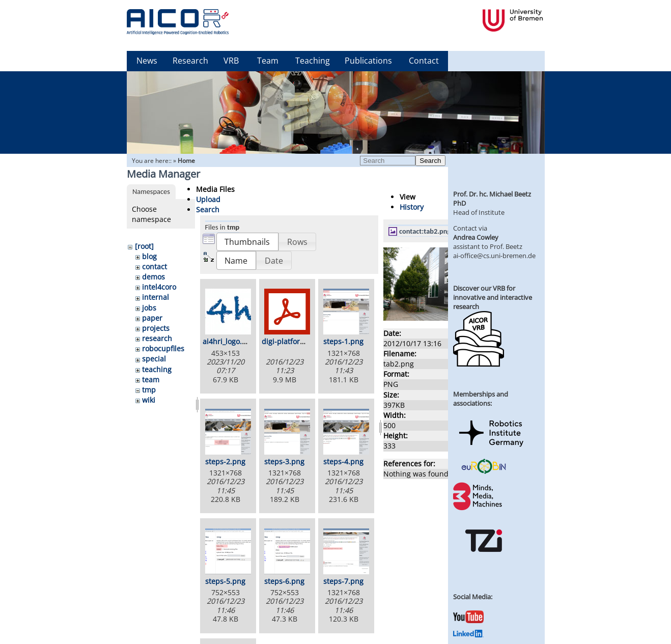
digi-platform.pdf (291, 341)
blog (149, 256)
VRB (231, 61)
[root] (144, 246)
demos (153, 277)
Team (268, 61)
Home (186, 161)
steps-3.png (284, 461)
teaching (157, 369)
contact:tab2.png (425, 231)
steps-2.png (225, 461)
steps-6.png (284, 581)
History (412, 207)
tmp (149, 390)
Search (430, 161)
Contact (424, 61)
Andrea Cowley (476, 237)
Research (190, 61)
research (157, 338)
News (147, 61)
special (154, 359)
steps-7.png (343, 581)
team (151, 380)
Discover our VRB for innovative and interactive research (493, 297)
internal (156, 297)
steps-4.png (343, 461)
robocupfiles (163, 348)
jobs (149, 308)
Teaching (313, 61)
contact (155, 267)
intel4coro (159, 287)
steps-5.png (225, 581)
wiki (149, 400)
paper (152, 318)
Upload (208, 199)
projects (156, 328)
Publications (368, 61)
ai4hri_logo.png (229, 341)
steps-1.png (343, 341)
